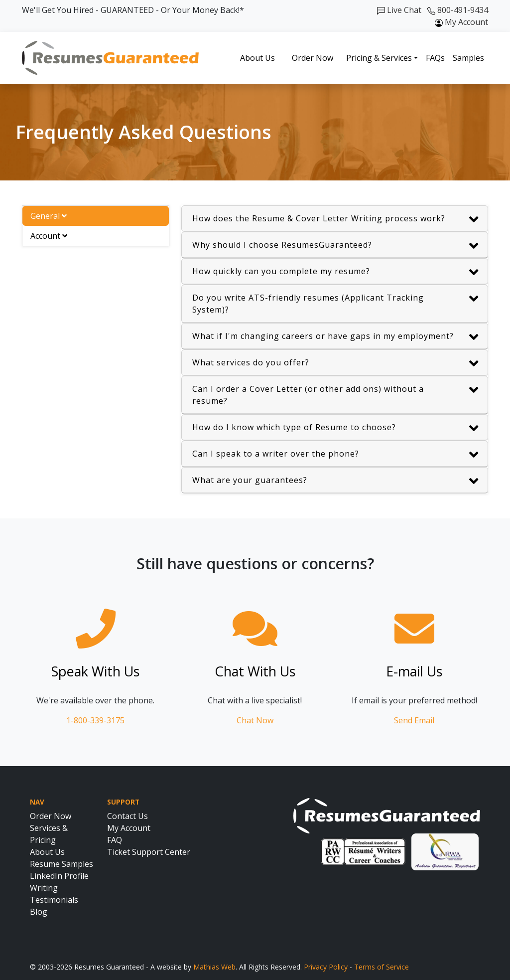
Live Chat (399, 10)
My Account (461, 22)
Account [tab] (49, 236)
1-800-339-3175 (95, 720)
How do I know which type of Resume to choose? (335, 428)
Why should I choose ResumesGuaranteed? (335, 246)
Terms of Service (382, 967)
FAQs (435, 58)
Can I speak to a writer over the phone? (335, 455)
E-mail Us (414, 671)
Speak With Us (95, 671)
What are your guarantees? (335, 481)
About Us (257, 58)
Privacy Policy (326, 967)
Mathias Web (214, 967)
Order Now (313, 58)
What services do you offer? (335, 364)
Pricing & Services (379, 58)
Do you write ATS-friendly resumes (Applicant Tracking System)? (335, 303)
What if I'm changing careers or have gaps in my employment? (335, 337)
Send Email (414, 720)
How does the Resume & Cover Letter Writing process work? (335, 220)
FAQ (115, 840)
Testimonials (54, 900)
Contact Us (127, 816)
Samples (468, 58)
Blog (39, 912)
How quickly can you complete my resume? (335, 272)
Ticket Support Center (149, 852)
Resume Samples (62, 864)
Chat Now (255, 720)
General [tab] (49, 216)
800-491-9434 (458, 10)
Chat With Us (255, 671)
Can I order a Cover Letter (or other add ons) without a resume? (335, 395)
